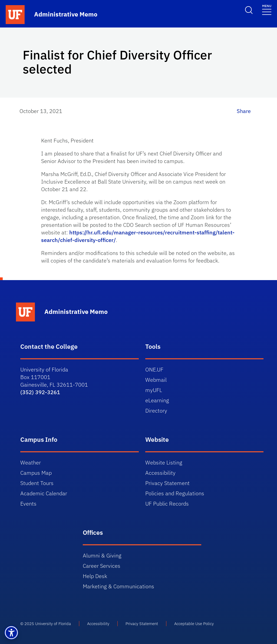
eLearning (157, 400)
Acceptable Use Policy (194, 624)
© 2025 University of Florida (46, 624)
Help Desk (95, 576)
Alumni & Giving (102, 555)
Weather (31, 462)
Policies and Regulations (175, 493)
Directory (156, 411)
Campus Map (36, 473)
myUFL (154, 390)
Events (28, 504)
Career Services (102, 566)
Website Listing (164, 462)
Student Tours (37, 483)
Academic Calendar (44, 493)
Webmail (156, 380)
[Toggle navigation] (267, 9)
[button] (11, 633)
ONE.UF (154, 369)
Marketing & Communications (118, 586)
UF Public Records (167, 504)
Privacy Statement (167, 483)
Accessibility (160, 473)
